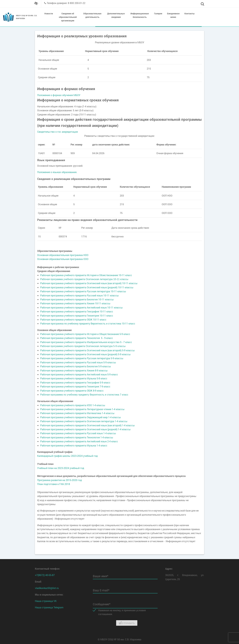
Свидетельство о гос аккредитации (58, 132)
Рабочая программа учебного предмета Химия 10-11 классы (75, 303)
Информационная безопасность (140, 15)
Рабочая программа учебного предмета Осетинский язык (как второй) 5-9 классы (87, 350)
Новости (49, 13)
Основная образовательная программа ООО (63, 259)
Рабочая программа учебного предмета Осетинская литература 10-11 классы (84, 279)
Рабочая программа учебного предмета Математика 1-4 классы (77, 413)
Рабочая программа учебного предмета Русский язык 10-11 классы (79, 295)
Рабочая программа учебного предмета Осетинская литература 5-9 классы (83, 346)
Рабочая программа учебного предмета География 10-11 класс (77, 311)
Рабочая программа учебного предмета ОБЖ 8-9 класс (72, 391)
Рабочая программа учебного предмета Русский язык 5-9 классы (78, 362)
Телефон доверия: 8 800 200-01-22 (66, 3)
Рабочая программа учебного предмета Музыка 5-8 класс (74, 378)
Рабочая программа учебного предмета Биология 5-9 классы (76, 366)
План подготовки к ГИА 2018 (54, 484)
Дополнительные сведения (116, 15)
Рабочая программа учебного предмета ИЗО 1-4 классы (73, 405)
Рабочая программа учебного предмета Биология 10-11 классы (77, 299)
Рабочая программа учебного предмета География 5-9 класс (75, 382)
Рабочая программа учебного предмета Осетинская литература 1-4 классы (84, 421)
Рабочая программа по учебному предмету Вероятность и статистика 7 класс (84, 395)
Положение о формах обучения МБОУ (59, 95)
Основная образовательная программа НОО (63, 255)
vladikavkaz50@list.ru (47, 588)
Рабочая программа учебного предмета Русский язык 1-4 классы (78, 433)
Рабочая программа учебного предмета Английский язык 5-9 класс (79, 374)
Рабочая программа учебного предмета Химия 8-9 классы (74, 370)
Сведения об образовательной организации (68, 17)
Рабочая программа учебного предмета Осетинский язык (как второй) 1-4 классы (87, 425)
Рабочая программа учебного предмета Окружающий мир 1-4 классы (81, 417)
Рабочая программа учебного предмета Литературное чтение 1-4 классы (82, 409)
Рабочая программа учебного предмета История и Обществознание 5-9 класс (85, 334)
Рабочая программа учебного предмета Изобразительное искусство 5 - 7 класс (86, 342)
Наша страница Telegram (49, 607)
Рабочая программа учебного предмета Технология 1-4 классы (77, 437)
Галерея (158, 13)
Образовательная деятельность (92, 15)
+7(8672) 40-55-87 (45, 575)
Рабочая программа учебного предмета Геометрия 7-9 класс (75, 386)
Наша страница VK (46, 601)
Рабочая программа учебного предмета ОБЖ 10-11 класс (73, 319)
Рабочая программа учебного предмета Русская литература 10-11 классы (83, 291)
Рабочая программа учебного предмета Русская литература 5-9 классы (82, 358)
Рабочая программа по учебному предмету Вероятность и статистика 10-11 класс (88, 323)
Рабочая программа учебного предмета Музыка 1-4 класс (74, 445)
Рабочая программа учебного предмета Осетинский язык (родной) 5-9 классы (85, 354)
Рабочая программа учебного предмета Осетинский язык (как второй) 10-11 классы (89, 283)
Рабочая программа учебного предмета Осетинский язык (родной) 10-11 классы (87, 287)
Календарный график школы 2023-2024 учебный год (67, 456)
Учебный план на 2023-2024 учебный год (61, 468)
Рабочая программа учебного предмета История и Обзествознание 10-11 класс (86, 275)
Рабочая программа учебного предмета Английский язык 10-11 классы (81, 307)
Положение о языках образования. (57, 172)
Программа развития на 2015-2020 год (60, 480)
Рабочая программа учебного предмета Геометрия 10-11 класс (77, 316)
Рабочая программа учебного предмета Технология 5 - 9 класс (77, 338)
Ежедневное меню (173, 15)
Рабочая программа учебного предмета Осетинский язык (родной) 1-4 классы (85, 429)
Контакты (190, 13)
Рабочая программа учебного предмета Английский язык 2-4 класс (79, 441)
